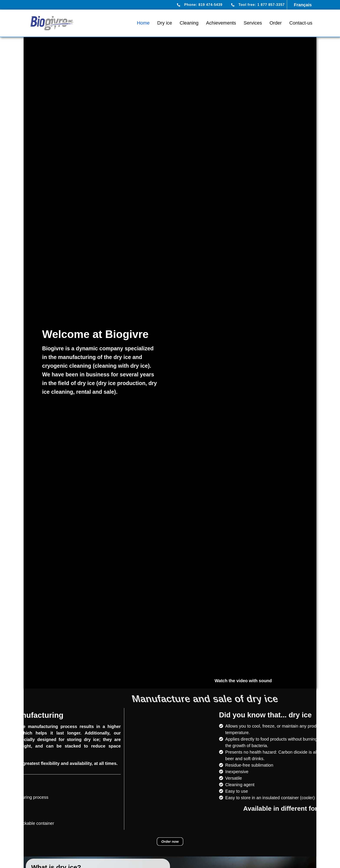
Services (253, 23)
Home (143, 23)
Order (276, 23)
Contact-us (301, 23)
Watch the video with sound (243, 681)
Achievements (221, 23)
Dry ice (165, 23)
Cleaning (189, 23)
